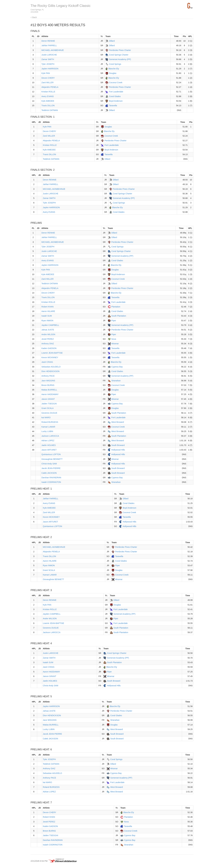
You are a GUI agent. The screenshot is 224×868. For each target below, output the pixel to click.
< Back (34, 17)
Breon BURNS (48, 385)
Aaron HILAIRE (48, 311)
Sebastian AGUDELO (51, 367)
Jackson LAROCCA (50, 436)
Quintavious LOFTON (51, 454)
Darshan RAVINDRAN (51, 478)
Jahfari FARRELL (49, 45)
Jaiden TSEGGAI (49, 404)
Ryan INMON (47, 321)
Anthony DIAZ (48, 344)
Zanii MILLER (47, 82)
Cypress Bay (117, 367)
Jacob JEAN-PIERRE (51, 468)
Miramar (115, 344)
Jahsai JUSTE (48, 330)
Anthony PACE (48, 376)
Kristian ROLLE (48, 92)
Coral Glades (115, 96)
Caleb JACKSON (49, 473)
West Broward (118, 422)
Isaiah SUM (47, 316)
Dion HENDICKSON (50, 371)
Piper (114, 321)
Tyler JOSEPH (48, 64)
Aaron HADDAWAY (50, 394)
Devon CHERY (48, 78)
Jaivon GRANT (48, 399)
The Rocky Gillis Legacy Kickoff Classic (61, 6)
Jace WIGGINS (48, 381)
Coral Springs (115, 64)
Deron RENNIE (48, 41)
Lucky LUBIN (47, 431)
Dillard (112, 41)
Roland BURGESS (50, 422)
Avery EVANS (48, 96)
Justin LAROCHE (49, 55)
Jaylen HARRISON (50, 69)
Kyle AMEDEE (48, 101)
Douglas (113, 73)
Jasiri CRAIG (47, 362)
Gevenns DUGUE (49, 413)
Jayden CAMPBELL (50, 325)
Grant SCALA (47, 408)
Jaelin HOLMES (49, 445)
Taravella (113, 106)
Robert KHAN (47, 307)
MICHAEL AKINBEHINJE (53, 50)
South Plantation (119, 316)
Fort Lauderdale (116, 92)
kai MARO (46, 417)
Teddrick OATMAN (50, 110)
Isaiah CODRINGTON (51, 482)
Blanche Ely (114, 69)
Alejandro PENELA (50, 87)
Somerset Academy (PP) (120, 59)
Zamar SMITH (48, 59)
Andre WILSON (48, 334)
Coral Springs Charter (119, 55)
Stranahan (116, 381)
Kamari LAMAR (48, 427)
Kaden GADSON (49, 348)
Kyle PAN (46, 73)
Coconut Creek (116, 82)
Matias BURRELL (49, 390)
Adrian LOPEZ (48, 441)
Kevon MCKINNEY (50, 357)
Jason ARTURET (49, 450)
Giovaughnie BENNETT (52, 459)
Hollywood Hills (118, 450)
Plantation (116, 307)
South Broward (118, 445)
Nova (114, 339)
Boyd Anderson (116, 101)
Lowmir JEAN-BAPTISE (52, 353)
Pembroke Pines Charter (120, 50)
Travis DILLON (48, 106)
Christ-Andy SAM (49, 464)
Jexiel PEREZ (48, 339)
